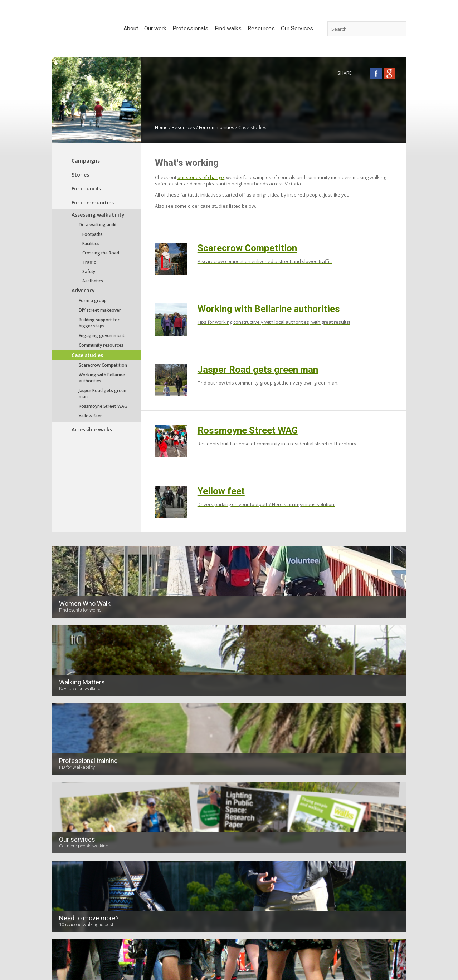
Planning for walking (192, 802)
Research (121, 813)
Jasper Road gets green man (103, 394)
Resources (183, 127)
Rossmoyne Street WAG (103, 406)
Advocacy (83, 290)
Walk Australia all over (253, 869)
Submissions (125, 792)
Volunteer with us (71, 845)
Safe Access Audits (368, 792)
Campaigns (86, 161)
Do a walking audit (98, 225)
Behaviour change (190, 835)
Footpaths (92, 234)
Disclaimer (225, 946)
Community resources (101, 345)
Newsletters (65, 824)
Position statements (133, 802)
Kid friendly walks (248, 820)
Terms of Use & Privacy (270, 946)
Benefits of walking (191, 792)
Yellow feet (90, 416)
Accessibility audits (367, 802)
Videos (59, 835)
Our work (124, 783)
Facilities (91, 243)
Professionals (190, 783)
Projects (120, 845)
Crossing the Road (101, 253)
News (58, 813)
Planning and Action (369, 835)
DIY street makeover (100, 310)
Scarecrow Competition (103, 365)
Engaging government (102, 335)
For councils (86, 189)
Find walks (244, 783)
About (60, 783)
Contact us (194, 946)
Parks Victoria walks (251, 841)
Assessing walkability (98, 215)
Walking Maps (362, 813)
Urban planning (187, 813)
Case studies (87, 355)
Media (118, 835)
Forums (119, 824)
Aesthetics (93, 281)
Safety (89, 271)
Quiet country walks (250, 880)
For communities (217, 127)
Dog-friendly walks (249, 809)
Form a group (93, 300)
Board (59, 792)
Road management (191, 824)
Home (161, 127)
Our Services (365, 783)
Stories (80, 175)
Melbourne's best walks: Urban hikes (250, 855)
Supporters (64, 802)
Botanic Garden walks (253, 830)
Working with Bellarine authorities (102, 378)
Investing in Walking (132, 856)
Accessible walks (92, 429)
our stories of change (201, 177)
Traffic (89, 262)
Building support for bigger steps (99, 323)
